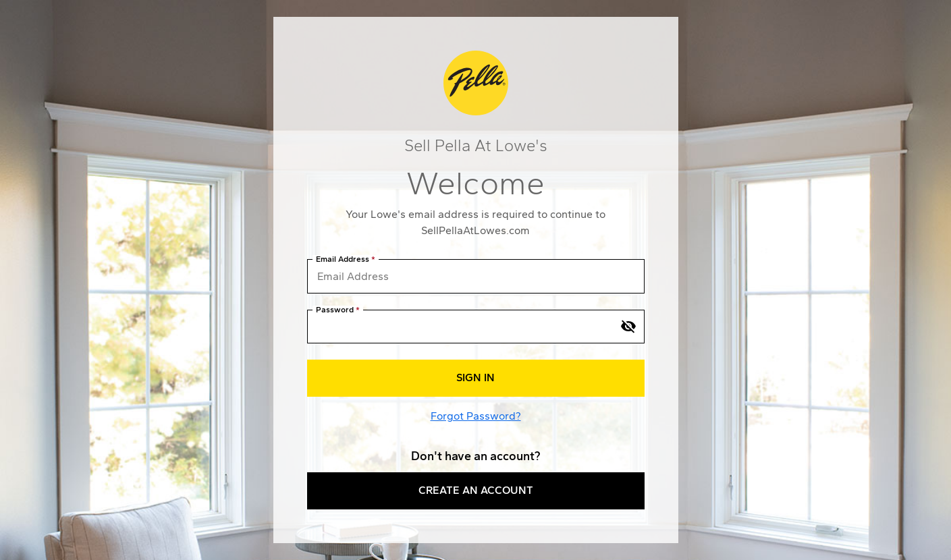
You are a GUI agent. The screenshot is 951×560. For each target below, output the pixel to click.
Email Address (343, 259)
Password (335, 310)
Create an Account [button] (476, 490)
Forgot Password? (476, 416)
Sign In (475, 377)
